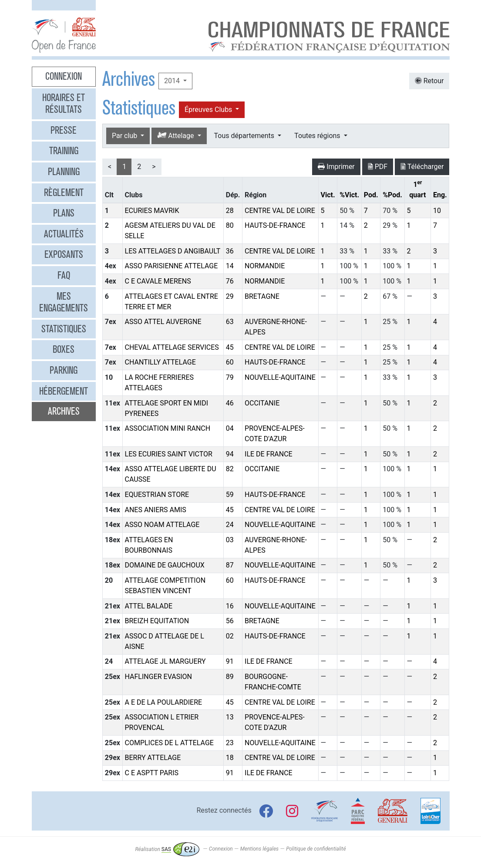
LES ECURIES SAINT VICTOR (169, 454)
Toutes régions (318, 136)
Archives (64, 411)
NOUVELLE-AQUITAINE (280, 377)
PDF (378, 167)
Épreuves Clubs (209, 110)
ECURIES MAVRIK (152, 211)
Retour (429, 81)
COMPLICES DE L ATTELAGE (169, 743)
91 (230, 661)
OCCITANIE (262, 403)
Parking (64, 370)
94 (230, 454)
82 (230, 469)
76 (230, 281)
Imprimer (336, 167)
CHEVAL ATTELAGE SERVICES (172, 347)
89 (230, 677)
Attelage (176, 136)
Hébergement (64, 391)
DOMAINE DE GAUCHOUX (165, 565)
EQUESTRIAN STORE (157, 495)
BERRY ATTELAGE (153, 758)
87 (230, 565)
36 (230, 251)
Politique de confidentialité (316, 849)
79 (230, 377)
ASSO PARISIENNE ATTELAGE (172, 266)
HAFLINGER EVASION (158, 677)
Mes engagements (64, 302)
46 (230, 403)
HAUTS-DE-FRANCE (275, 225)
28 (230, 211)
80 (230, 225)
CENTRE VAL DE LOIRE (280, 211)
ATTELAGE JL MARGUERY (165, 661)
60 (230, 362)
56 (230, 621)
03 (230, 540)
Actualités (64, 234)
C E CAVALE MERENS (158, 281)
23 (230, 743)
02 (230, 636)
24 (230, 525)
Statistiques (64, 329)
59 (230, 495)
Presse (64, 130)
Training (64, 151)
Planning (64, 172)
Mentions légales (259, 849)
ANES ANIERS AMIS (156, 510)
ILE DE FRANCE (269, 454)
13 (230, 717)
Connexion (64, 76)
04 (230, 428)
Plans (64, 213)
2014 (173, 81)
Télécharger (422, 167)
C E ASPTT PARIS (152, 773)
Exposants (64, 254)
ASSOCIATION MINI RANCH (168, 428)
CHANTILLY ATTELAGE (160, 362)
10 (437, 211)
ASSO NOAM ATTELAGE (162, 525)
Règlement (64, 193)
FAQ (64, 275)
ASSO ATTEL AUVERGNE (163, 322)
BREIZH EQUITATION (157, 621)
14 (230, 266)
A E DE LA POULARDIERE (164, 702)
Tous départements (245, 136)
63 (230, 322)
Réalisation (167, 849)
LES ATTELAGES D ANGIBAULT (173, 251)
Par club (125, 136)
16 (230, 606)
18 (230, 758)
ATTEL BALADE (149, 606)
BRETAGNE (262, 296)
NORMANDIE (265, 266)
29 (230, 296)
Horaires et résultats (64, 104)
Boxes (64, 349)
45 (230, 347)
